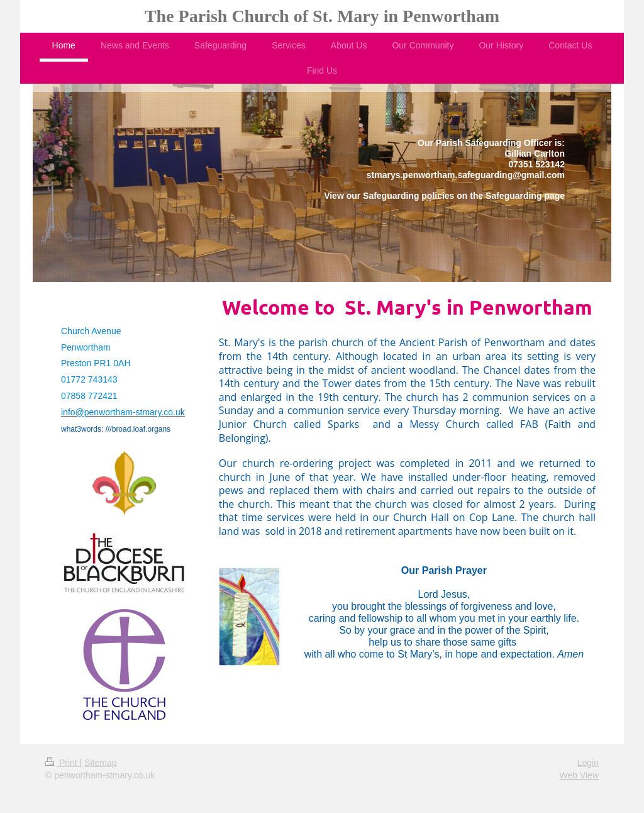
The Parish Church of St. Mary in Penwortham (322, 16)
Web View (579, 775)
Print (63, 763)
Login (588, 763)
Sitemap (100, 763)
